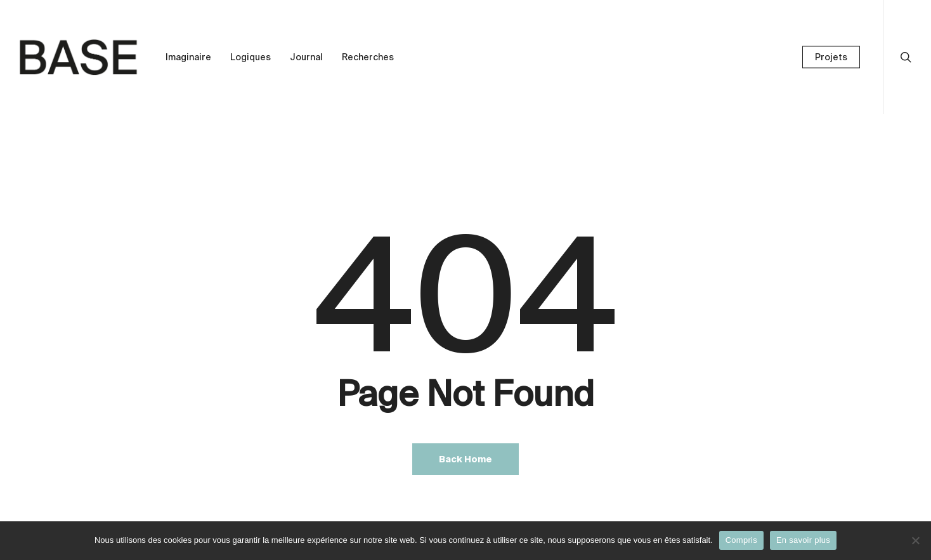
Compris (741, 540)
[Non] (915, 540)
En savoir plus (803, 540)
